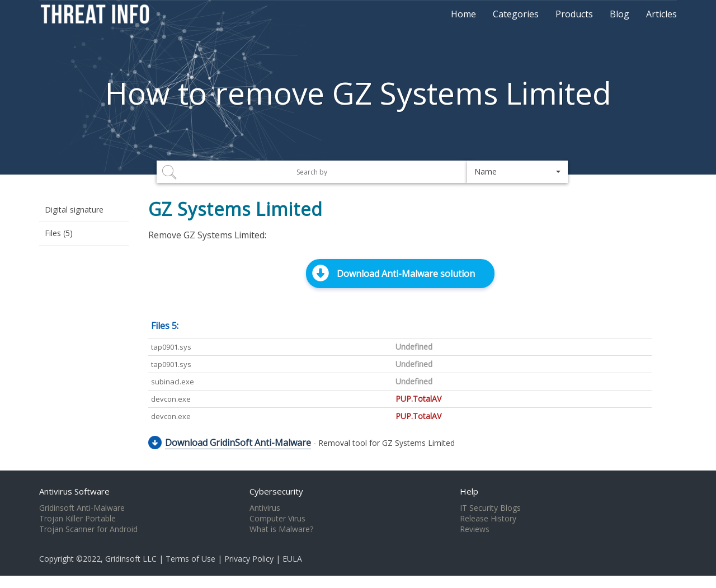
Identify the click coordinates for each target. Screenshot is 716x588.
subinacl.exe (173, 382)
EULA (292, 559)
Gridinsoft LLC (131, 559)
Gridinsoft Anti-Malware (82, 508)
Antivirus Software (74, 491)
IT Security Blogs (490, 508)
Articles (661, 14)
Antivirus (265, 508)
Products (574, 14)
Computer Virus (277, 519)
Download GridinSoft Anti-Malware (238, 443)
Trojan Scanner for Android (88, 529)
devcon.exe (171, 399)
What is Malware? (281, 529)
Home (463, 14)
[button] (517, 172)
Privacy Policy (249, 559)
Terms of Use (190, 559)
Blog (620, 14)
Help (469, 491)
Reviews (475, 529)
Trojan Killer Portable (77, 519)
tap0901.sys (171, 347)
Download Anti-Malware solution (406, 274)
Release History (488, 519)
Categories (516, 14)
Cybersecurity (276, 491)
